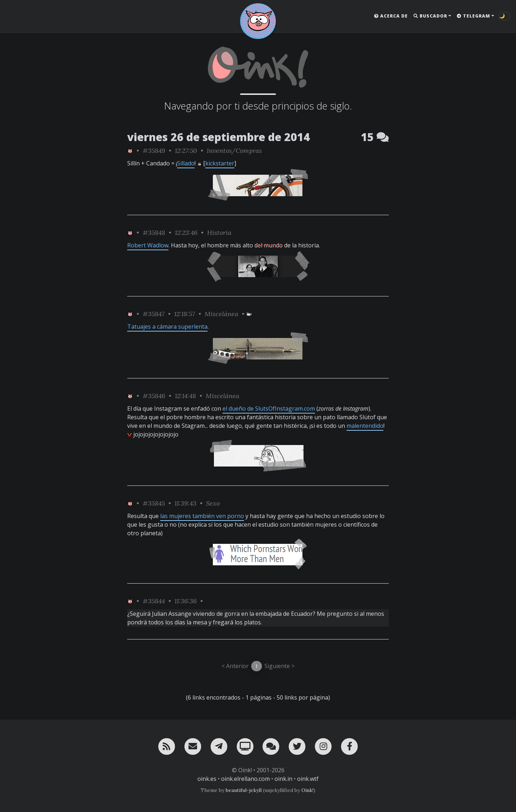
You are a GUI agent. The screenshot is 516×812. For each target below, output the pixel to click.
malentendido (365, 426)
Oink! (307, 790)
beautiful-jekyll (244, 790)
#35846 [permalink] (154, 396)
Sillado (186, 163)
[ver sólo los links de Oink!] (130, 151)
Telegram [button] (474, 16)
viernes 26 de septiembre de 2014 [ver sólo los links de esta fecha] (219, 137)
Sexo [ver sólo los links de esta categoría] (213, 503)
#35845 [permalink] (154, 503)
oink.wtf (308, 779)
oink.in (283, 779)
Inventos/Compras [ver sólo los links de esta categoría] (234, 151)
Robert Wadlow (148, 245)
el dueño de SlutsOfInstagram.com (269, 409)
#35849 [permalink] (154, 151)
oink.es (207, 779)
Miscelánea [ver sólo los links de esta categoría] (221, 314)
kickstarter (220, 163)
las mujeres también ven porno (202, 516)
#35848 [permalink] (154, 233)
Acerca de (391, 16)
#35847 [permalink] (154, 314)
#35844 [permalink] (154, 601)
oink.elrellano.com (245, 779)
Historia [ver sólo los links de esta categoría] (219, 233)
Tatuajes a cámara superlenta (167, 327)
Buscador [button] (430, 16)
